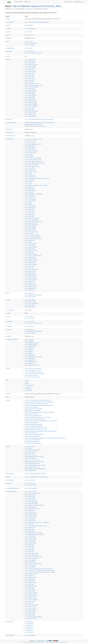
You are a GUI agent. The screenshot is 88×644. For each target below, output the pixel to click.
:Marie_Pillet (29, 109)
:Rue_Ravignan (30, 589)
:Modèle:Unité (30, 364)
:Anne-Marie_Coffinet (31, 65)
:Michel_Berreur (30, 613)
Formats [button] (28, 2)
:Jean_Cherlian (30, 89)
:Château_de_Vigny (31, 516)
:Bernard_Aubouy (30, 153)
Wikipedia (34, 642)
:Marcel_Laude (30, 283)
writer (7, 293)
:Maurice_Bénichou (31, 116)
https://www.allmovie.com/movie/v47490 (33, 409)
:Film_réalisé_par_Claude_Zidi (33, 161)
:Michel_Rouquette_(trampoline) (34, 617)
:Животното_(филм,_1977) (33, 450)
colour (7, 25)
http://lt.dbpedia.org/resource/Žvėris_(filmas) (34, 462)
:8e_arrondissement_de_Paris (33, 144)
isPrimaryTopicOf (10, 480)
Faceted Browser (69, 2)
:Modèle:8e (29, 341)
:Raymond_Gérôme (31, 101)
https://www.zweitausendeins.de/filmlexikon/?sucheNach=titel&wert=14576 (41, 431)
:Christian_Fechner (31, 172)
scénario (8, 330)
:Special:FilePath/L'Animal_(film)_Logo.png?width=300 (39, 119)
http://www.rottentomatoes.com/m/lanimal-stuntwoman (37, 404)
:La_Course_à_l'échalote (32, 235)
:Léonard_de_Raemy (31, 574)
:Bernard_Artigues (31, 280)
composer (8, 29)
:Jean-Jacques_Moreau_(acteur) (34, 85)
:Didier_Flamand (30, 72)
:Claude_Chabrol (30, 68)
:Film (27, 382)
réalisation (9, 326)
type (7, 380)
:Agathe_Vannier (30, 60)
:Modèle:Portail (30, 360)
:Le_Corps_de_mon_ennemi (33, 237)
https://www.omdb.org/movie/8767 (32, 436)
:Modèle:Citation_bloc (31, 345)
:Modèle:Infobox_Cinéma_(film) (33, 357)
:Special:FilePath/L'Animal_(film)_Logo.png (37, 477)
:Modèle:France (30, 355)
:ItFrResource (29, 630)
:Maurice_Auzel (30, 114)
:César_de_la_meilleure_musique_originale (36, 185)
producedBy (9, 51)
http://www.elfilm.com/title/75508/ (32, 441)
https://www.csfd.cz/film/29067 (31, 423)
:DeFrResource (29, 623)
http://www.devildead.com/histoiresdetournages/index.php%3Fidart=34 (40, 123)
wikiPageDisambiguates (12, 488)
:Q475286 (28, 448)
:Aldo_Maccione (30, 61)
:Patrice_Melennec (31, 96)
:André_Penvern (30, 63)
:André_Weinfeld (30, 500)
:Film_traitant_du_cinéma (32, 166)
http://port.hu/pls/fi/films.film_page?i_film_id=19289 (36, 429)
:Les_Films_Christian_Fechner (33, 53)
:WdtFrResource (29, 632)
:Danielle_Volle (30, 187)
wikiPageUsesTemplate (12, 339)
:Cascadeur (29, 156)
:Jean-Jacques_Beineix (32, 220)
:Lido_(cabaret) (30, 567)
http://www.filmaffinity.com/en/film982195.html (35, 419)
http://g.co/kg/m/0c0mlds (30, 470)
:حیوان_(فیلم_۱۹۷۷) (31, 455)
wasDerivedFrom (10, 474)
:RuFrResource (29, 627)
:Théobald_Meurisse (31, 261)
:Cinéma (28, 173)
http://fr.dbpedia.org (29, 9)
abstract (8, 19)
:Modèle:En (29, 351)
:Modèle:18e (29, 339)
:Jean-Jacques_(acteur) (32, 84)
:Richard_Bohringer (31, 102)
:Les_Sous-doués (30, 565)
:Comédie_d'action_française (33, 158)
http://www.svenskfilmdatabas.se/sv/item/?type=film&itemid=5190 (39, 405)
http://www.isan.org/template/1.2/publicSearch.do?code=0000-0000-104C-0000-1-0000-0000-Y (45, 438)
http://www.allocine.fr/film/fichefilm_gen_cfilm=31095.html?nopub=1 (39, 402)
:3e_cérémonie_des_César (32, 493)
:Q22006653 (29, 25)
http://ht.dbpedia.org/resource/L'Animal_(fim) (34, 457)
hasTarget (9, 622)
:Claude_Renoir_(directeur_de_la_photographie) (37, 22)
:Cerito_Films (30, 51)
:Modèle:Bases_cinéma (32, 343)
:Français (29, 48)
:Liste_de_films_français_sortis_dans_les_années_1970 (39, 569)
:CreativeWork (29, 385)
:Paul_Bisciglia (30, 97)
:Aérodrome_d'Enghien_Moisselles (34, 505)
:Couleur (28, 184)
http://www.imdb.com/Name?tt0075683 (33, 416)
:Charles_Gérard (30, 66)
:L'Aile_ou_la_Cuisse (31, 232)
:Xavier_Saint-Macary (31, 106)
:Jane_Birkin (29, 82)
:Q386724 (28, 391)
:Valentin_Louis (30, 290)
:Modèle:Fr (29, 353)
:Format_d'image (30, 199)
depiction (8, 477)
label (7, 397)
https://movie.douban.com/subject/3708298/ (34, 435)
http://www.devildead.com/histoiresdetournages (35, 126)
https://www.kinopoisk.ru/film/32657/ (33, 411)
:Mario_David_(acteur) (31, 111)
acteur (8, 300)
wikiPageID (9, 129)
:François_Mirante (31, 538)
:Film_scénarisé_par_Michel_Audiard (35, 163)
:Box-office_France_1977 (32, 509)
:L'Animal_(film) (30, 480)
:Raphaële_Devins (31, 288)
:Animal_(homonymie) (31, 488)
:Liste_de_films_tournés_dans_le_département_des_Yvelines (40, 570)
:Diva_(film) (29, 192)
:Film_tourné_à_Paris (31, 165)
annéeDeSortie (10, 310)
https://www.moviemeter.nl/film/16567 (33, 440)
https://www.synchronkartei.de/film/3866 (33, 424)
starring (8, 60)
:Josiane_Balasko (30, 92)
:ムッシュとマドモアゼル (32, 460)
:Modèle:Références (31, 362)
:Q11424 (28, 389)
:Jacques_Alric (30, 80)
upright (8, 336)
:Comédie (29, 41)
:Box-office (29, 154)
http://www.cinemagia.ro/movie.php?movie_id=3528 (36, 428)
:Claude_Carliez (30, 175)
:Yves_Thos (29, 268)
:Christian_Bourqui (31, 285)
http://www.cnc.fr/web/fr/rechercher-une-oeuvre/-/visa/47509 (38, 417)
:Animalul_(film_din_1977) (32, 464)
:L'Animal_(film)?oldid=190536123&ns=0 (36, 474)
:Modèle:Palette (30, 358)
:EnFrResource (29, 629)
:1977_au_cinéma (31, 141)
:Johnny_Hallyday (30, 90)
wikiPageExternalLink (11, 123)
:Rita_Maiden (30, 588)
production (9, 321)
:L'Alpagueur (29, 233)
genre (7, 41)
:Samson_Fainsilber (31, 104)
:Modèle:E (29, 350)
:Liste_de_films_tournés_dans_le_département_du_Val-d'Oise (40, 572)
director (8, 35)
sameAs (8, 446)
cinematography (10, 22)
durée (8, 313)
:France (28, 32)
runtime (8, 56)
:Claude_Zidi (29, 35)
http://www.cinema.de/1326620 (32, 414)
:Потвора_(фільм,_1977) (32, 467)
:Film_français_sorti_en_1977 (33, 160)
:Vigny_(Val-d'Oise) (31, 596)
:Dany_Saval (29, 70)
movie (14, 9)
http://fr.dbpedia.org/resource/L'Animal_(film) (37, 6)
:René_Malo (29, 252)
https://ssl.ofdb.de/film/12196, (31, 433)
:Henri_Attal (29, 77)
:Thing (27, 380)
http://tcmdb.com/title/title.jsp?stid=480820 (34, 426)
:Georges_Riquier (30, 208)
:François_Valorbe (31, 540)
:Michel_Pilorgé (30, 615)
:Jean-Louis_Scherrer (31, 223)
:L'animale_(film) (30, 458)
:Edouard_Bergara (31, 287)
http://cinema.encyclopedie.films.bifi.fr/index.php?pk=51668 (38, 400)
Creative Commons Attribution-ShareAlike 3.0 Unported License (56, 642)
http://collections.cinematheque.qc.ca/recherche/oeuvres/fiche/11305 (40, 412)
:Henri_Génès (30, 78)
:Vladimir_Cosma (30, 29)
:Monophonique (30, 240)
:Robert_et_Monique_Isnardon (33, 256)
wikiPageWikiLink (10, 139)
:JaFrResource (29, 625)
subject (7, 368)
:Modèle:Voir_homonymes (32, 365)
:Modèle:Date (30, 348)
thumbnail (8, 119)
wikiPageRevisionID (10, 136)
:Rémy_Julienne (30, 257)
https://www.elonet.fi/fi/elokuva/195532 (33, 443)
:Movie (28, 387)
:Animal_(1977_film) (30, 446)
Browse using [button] (19, 2)
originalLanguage (10, 48)
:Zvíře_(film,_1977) (31, 452)
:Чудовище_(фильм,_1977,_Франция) (35, 465)
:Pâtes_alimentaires (31, 247)
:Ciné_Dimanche (30, 517)
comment (8, 394)
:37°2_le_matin (30, 142)
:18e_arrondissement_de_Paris (33, 139)
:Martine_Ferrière (30, 113)
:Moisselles (29, 576)
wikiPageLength (10, 133)
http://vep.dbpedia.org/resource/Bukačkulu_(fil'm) (35, 469)
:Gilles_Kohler (30, 75)
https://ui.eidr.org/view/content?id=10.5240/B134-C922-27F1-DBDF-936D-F (41, 421)
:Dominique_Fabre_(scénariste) (33, 194)
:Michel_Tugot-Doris (31, 278)
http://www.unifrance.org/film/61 (32, 407)
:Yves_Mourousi (30, 108)
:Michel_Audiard (30, 276)
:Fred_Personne (30, 73)
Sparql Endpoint (79, 2)
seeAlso (8, 400)
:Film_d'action (30, 45)
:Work (27, 384)
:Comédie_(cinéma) (31, 43)
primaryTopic (10, 635)
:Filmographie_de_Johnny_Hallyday (34, 534)
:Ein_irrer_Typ (30, 453)
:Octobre (29, 242)
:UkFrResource (29, 622)
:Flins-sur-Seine (30, 536)
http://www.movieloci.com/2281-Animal (33, 124)
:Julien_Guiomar (30, 94)
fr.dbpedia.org (45, 9)
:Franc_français (30, 201)
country (8, 32)
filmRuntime (9, 38)
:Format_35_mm (30, 197)
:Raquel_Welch (30, 99)
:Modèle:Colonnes (31, 346)
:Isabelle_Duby (30, 281)
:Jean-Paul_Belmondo (31, 87)
